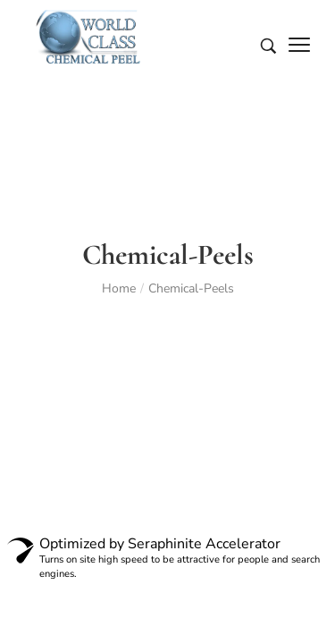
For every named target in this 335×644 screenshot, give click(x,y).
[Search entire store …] (268, 46)
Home (119, 288)
